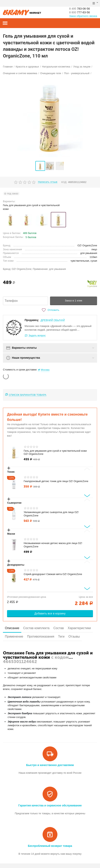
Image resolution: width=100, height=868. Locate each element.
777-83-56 (81, 12)
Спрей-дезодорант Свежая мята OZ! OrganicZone (53, 574)
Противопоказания (41, 636)
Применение (14, 636)
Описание (12, 628)
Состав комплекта (36, 628)
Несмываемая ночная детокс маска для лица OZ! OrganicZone (53, 545)
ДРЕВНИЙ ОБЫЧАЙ (53, 320)
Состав (58, 628)
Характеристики (79, 628)
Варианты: (9, 201)
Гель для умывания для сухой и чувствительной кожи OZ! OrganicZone (55, 452)
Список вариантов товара (28, 395)
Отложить (50, 310)
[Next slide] (87, 496)
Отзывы (74, 636)
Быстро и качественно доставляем (50, 765)
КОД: (64, 182)
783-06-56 (81, 9)
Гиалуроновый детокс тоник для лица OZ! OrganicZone (56, 481)
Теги (61, 636)
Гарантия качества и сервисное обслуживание (50, 805)
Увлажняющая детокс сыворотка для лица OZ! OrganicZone (51, 514)
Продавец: (32, 320)
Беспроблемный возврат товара (50, 846)
